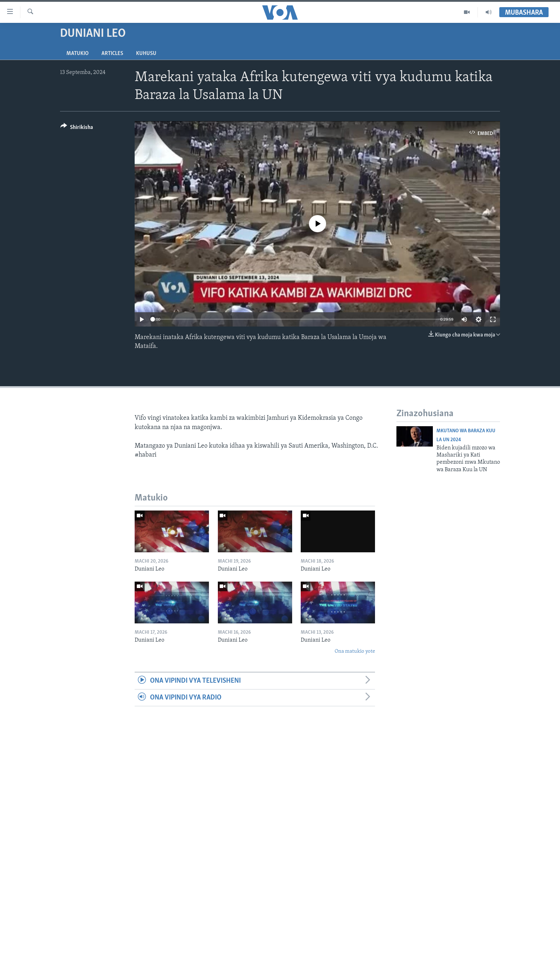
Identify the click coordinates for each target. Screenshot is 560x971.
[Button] (77, 128)
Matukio (77, 54)
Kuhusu (146, 54)
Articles (112, 54)
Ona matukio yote (355, 651)
